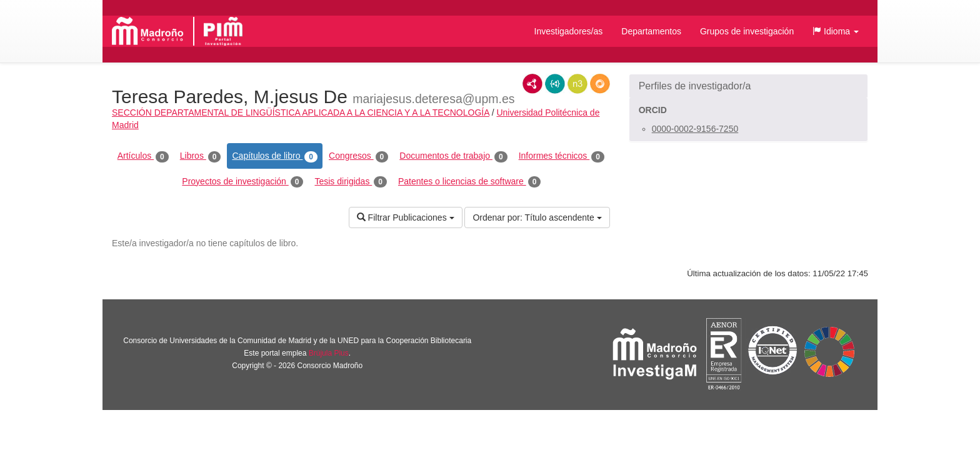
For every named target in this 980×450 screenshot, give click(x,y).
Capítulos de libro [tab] (275, 156)
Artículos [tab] (143, 156)
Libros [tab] (201, 156)
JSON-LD (555, 84)
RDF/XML (532, 84)
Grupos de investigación (747, 31)
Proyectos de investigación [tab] (242, 182)
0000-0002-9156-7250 (695, 129)
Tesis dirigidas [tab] (351, 182)
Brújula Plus (329, 353)
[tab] (748, 86)
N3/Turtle (577, 84)
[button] (836, 31)
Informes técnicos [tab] (562, 156)
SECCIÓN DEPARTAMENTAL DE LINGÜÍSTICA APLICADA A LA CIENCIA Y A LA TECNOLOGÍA (301, 112)
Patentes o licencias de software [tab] (469, 182)
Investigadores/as (569, 31)
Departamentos (651, 31)
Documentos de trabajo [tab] (453, 156)
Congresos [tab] (358, 156)
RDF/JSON (600, 84)
